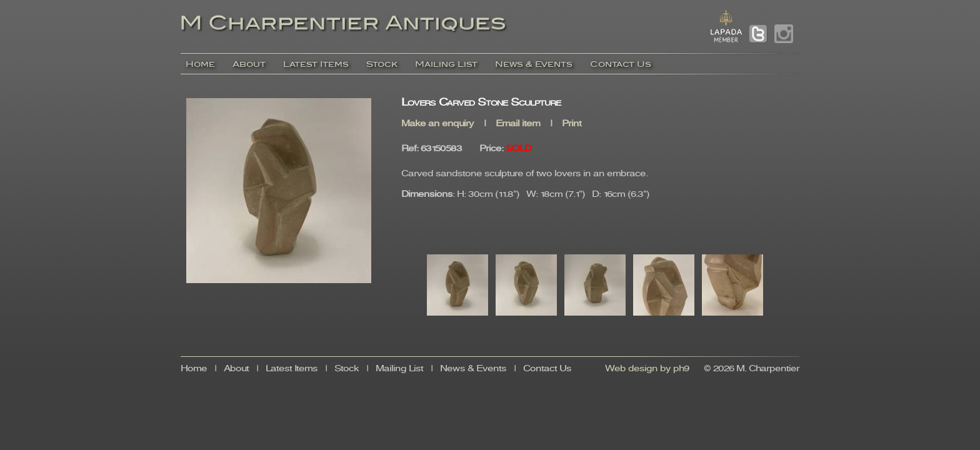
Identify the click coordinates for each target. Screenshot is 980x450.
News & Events (534, 64)
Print (572, 124)
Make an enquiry (437, 124)
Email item (518, 124)
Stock (382, 64)
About (249, 64)
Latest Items (316, 64)
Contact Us (621, 64)
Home (200, 64)
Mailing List (446, 64)
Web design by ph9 (647, 369)
